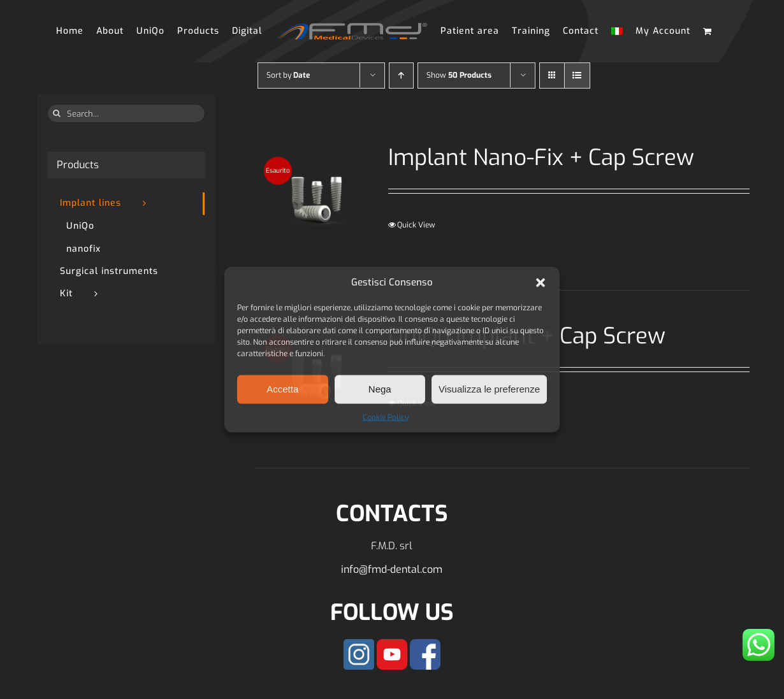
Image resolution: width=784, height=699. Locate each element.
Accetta (282, 389)
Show (459, 75)
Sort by (288, 75)
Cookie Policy (386, 417)
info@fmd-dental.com (392, 569)
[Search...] (126, 113)
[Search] (57, 113)
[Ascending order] (401, 76)
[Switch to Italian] (617, 31)
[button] (541, 282)
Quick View (416, 225)
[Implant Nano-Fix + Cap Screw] (311, 201)
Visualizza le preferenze (489, 389)
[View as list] (577, 76)
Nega (380, 389)
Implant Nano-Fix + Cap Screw (541, 157)
